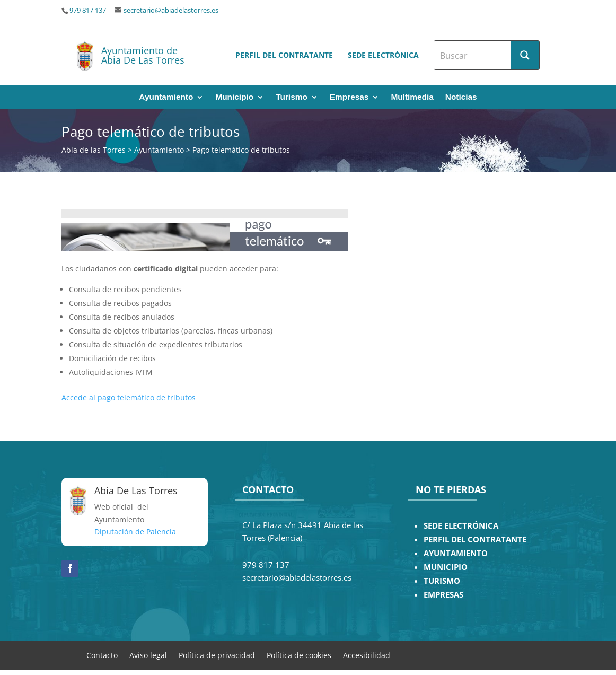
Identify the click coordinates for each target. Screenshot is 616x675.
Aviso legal (148, 655)
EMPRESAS (443, 595)
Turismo (292, 97)
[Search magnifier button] (525, 55)
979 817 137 (88, 10)
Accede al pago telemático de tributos (129, 397)
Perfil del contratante (284, 55)
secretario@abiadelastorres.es (171, 10)
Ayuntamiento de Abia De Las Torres (143, 55)
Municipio (234, 97)
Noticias (461, 97)
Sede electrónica (383, 55)
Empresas (349, 97)
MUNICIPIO (446, 567)
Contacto (102, 655)
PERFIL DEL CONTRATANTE (475, 540)
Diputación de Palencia (135, 532)
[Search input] (473, 55)
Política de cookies (299, 655)
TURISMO (442, 581)
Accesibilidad (367, 655)
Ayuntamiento (166, 97)
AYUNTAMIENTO (456, 553)
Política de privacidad (217, 655)
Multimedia (412, 97)
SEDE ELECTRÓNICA (461, 526)
